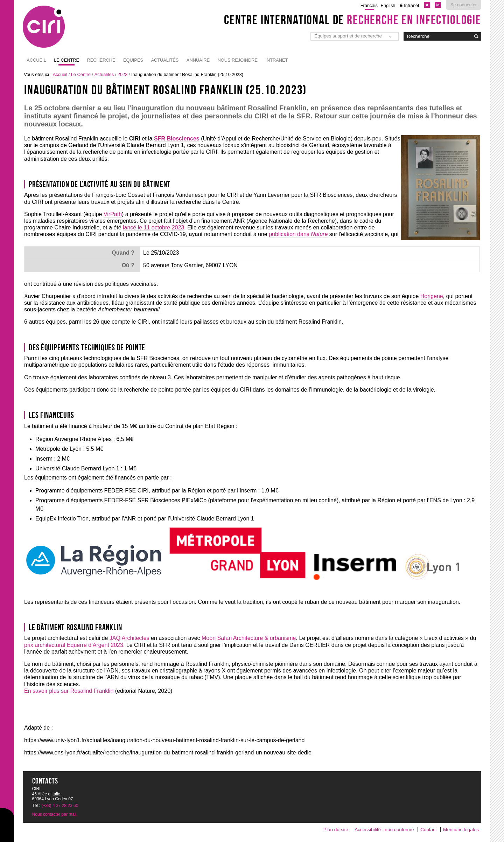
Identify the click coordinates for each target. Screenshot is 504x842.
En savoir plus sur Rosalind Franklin (69, 691)
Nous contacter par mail (54, 814)
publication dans (298, 234)
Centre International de (353, 20)
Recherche (101, 60)
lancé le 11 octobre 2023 (153, 227)
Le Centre (66, 60)
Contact (429, 830)
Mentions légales (461, 830)
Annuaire (198, 60)
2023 (122, 74)
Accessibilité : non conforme (384, 830)
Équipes (133, 60)
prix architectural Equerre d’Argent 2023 (74, 645)
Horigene (432, 296)
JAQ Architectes (129, 638)
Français (369, 5)
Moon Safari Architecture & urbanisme (249, 638)
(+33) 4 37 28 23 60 (60, 806)
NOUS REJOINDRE (237, 60)
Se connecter (464, 5)
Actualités (165, 60)
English (388, 5)
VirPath (113, 214)
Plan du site (336, 830)
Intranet (411, 5)
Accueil (36, 60)
